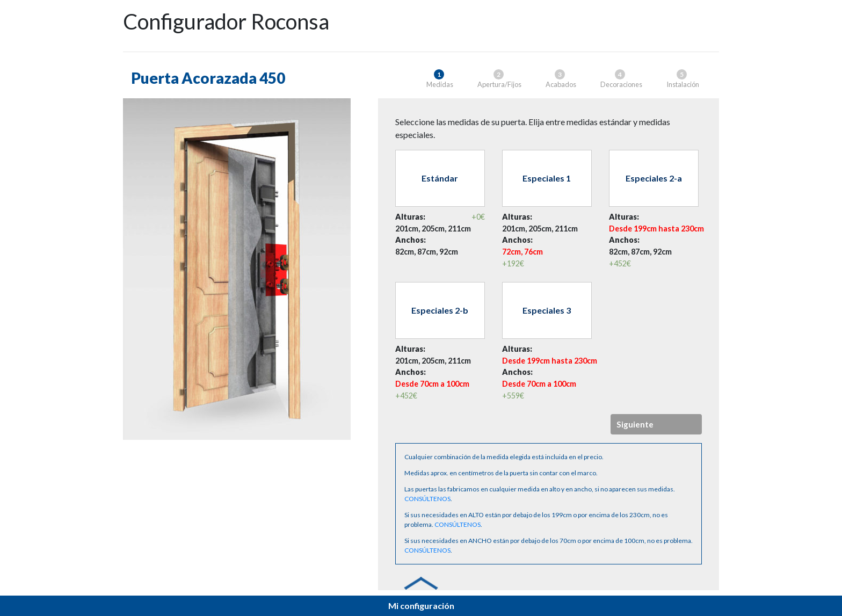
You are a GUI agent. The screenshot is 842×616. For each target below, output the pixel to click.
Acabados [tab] (561, 79)
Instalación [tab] (683, 79)
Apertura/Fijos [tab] (499, 79)
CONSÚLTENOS (427, 499)
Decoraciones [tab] (621, 79)
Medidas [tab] (440, 79)
